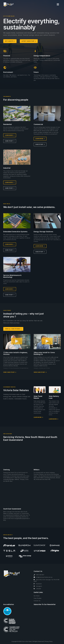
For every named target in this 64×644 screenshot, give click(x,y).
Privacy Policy (49, 641)
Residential (16, 368)
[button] (17, 342)
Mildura (37, 470)
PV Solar (11, 368)
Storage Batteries (24, 368)
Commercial (42, 368)
